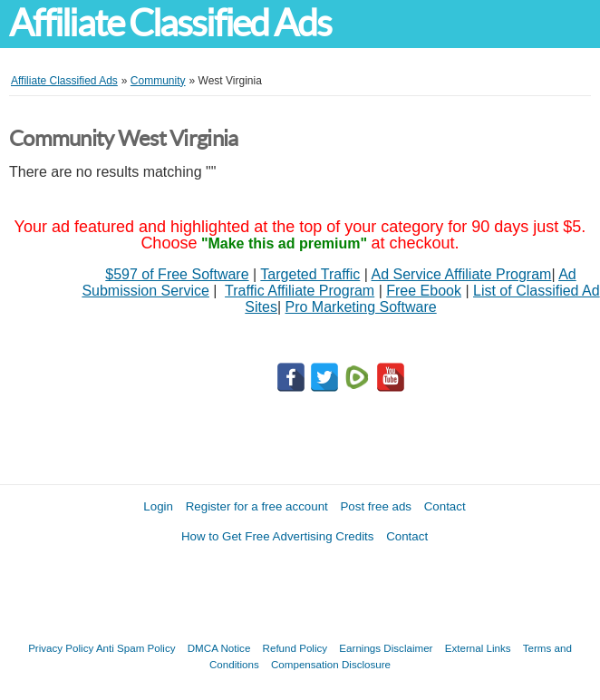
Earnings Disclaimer (386, 648)
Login (158, 506)
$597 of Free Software (177, 274)
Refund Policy (295, 648)
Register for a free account (257, 506)
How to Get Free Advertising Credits (278, 536)
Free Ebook (424, 291)
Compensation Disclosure (331, 664)
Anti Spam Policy (136, 648)
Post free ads (376, 506)
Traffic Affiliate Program (300, 291)
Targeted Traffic (310, 274)
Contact (445, 506)
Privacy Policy (61, 648)
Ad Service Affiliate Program (462, 274)
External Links (478, 648)
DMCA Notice (219, 648)
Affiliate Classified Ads (170, 23)
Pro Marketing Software (361, 307)
